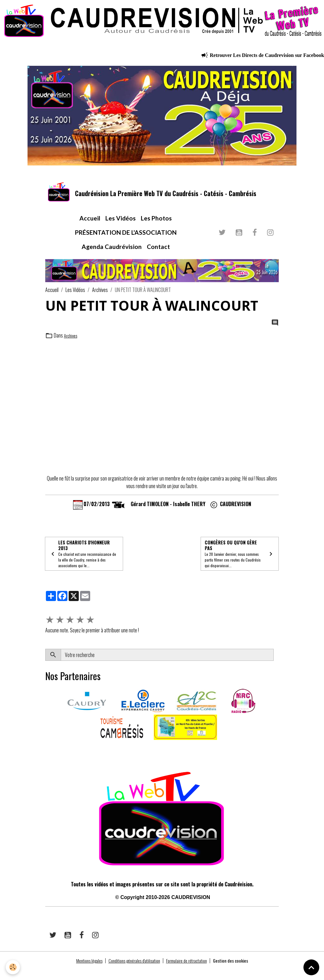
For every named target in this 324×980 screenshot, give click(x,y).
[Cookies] (13, 967)
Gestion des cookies (241, 971)
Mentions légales (80, 971)
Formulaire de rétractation (191, 971)
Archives (100, 297)
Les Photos (156, 225)
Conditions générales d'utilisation (131, 971)
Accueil (90, 225)
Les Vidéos (121, 225)
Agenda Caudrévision (112, 254)
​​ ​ (46, 759)
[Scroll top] (311, 967)
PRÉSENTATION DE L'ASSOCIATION (126, 240)
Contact (158, 254)
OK (276, 666)
